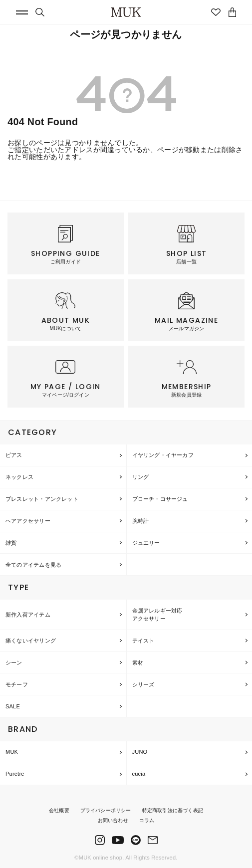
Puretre (15, 774)
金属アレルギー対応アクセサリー (157, 615)
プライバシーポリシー (106, 810)
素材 (138, 662)
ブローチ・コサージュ (160, 499)
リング (141, 477)
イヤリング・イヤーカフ (163, 455)
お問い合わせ (113, 820)
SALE (13, 706)
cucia (139, 774)
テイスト (143, 641)
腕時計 (141, 521)
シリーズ (143, 684)
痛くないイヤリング (31, 641)
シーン (14, 662)
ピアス (14, 455)
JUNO (140, 752)
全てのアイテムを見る (33, 565)
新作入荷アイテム (28, 615)
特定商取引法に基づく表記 (173, 810)
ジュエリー (146, 543)
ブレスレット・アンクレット (42, 499)
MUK (12, 752)
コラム (147, 820)
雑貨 (11, 543)
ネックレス (19, 477)
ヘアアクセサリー (28, 521)
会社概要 (59, 810)
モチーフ (17, 684)
